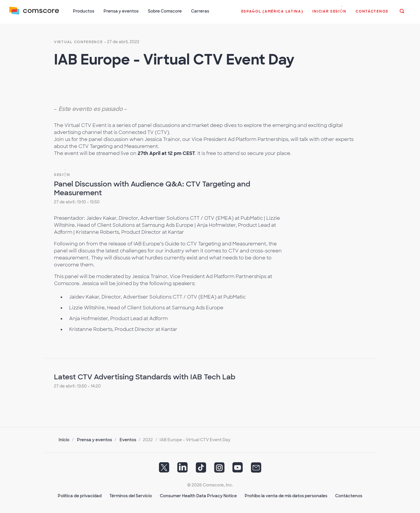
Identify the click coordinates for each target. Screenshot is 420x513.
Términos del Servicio (131, 496)
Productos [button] (84, 11)
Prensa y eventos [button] (121, 11)
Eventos (128, 440)
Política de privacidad (80, 496)
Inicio (64, 440)
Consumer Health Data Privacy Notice (198, 496)
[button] (272, 14)
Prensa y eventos (94, 440)
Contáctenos (349, 496)
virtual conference (78, 42)
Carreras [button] (200, 11)
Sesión (62, 175)
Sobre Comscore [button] (165, 11)
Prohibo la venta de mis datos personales (286, 496)
